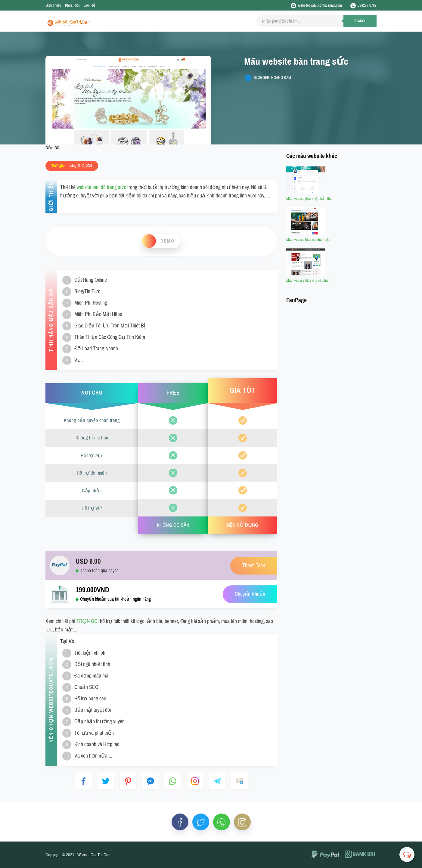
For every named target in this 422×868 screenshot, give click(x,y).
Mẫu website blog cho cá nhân (308, 280)
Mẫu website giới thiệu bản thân (310, 198)
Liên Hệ (90, 5)
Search (360, 21)
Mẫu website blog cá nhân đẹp (308, 239)
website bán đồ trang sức (101, 187)
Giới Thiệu (53, 5)
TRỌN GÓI (88, 621)
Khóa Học (72, 5)
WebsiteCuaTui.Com (94, 855)
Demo (168, 241)
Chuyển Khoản (250, 594)
